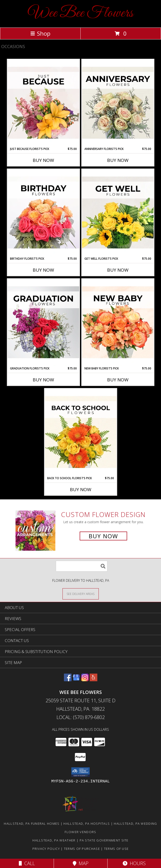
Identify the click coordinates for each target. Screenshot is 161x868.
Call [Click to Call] (27, 863)
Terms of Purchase (82, 849)
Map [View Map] (81, 863)
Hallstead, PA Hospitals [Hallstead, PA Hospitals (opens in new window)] (87, 824)
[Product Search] (82, 566)
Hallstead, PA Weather (54, 840)
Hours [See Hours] (134, 863)
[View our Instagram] (85, 680)
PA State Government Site (104, 840)
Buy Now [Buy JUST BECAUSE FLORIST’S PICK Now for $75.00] (43, 160)
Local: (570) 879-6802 (81, 717)
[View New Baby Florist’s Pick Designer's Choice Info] (118, 323)
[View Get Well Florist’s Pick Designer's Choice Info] (118, 213)
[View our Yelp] (93, 680)
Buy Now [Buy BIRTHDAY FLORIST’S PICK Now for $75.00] (43, 270)
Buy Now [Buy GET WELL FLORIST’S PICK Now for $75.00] (118, 270)
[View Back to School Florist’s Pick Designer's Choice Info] (81, 432)
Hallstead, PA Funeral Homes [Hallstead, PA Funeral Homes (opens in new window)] (32, 824)
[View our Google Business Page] (76, 680)
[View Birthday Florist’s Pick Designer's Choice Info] (43, 213)
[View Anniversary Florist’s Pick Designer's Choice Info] (118, 103)
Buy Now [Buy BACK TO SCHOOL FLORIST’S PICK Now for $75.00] (81, 489)
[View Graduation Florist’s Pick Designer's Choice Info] (43, 323)
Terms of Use (116, 849)
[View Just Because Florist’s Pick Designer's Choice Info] (43, 103)
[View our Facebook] (68, 680)
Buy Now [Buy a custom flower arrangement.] (103, 536)
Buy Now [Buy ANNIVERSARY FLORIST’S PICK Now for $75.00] (118, 160)
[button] (80, 772)
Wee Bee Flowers (80, 13)
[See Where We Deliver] (81, 594)
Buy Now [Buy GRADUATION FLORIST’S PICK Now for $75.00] (43, 380)
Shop (40, 33)
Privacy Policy (46, 849)
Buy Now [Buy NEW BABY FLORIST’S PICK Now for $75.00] (118, 380)
